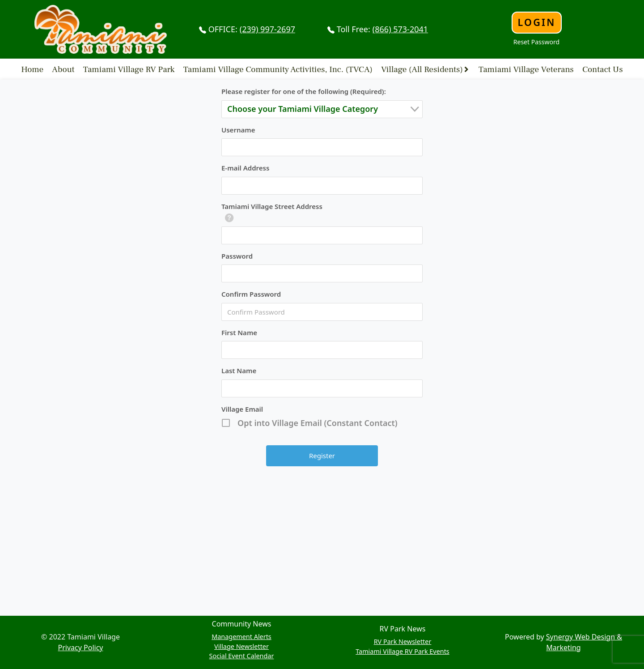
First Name (239, 332)
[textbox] (325, 109)
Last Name (239, 371)
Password (237, 256)
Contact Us (603, 69)
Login (536, 22)
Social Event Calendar (242, 656)
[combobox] (322, 109)
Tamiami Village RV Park (129, 69)
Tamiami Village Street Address (272, 206)
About (63, 69)
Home (32, 69)
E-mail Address (245, 168)
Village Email (242, 409)
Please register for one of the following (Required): (304, 91)
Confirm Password (251, 294)
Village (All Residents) (422, 69)
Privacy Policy (81, 648)
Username (238, 130)
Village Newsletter (241, 646)
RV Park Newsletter (403, 641)
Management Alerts (241, 637)
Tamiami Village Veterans (526, 69)
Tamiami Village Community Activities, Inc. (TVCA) (278, 69)
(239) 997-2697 (267, 29)
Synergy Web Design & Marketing (584, 642)
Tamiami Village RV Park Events (402, 651)
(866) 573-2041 (400, 29)
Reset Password (536, 42)
